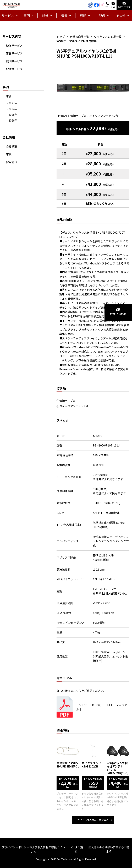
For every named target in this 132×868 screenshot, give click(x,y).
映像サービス (14, 46)
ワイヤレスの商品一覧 (108, 37)
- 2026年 (12, 120)
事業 (9, 154)
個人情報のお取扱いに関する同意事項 (109, 849)
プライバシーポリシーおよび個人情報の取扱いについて (33, 849)
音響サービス (14, 53)
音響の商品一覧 (79, 37)
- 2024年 (12, 109)
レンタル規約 (76, 849)
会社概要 (12, 146)
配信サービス (14, 69)
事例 (9, 96)
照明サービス (14, 61)
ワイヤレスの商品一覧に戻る (93, 820)
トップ (61, 37)
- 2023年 (12, 103)
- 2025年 (12, 114)
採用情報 (12, 162)
